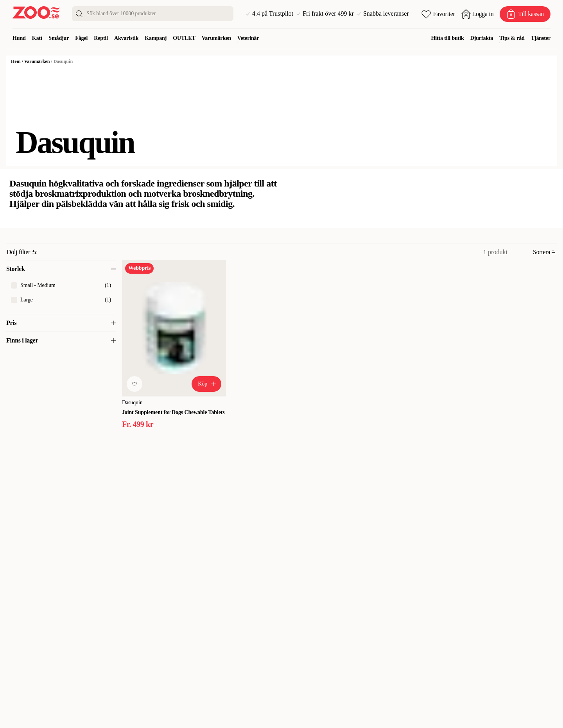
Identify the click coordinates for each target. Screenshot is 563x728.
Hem (16, 61)
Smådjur (59, 38)
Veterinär (248, 38)
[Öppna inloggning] (478, 14)
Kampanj (156, 38)
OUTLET (184, 38)
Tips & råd (512, 38)
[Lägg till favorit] (134, 384)
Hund (19, 38)
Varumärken (216, 38)
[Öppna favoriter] (438, 14)
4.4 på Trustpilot (270, 14)
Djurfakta (482, 38)
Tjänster (541, 38)
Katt (37, 38)
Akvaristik (126, 38)
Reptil (101, 38)
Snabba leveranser (383, 14)
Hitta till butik (448, 38)
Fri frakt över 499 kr (325, 14)
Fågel (81, 38)
